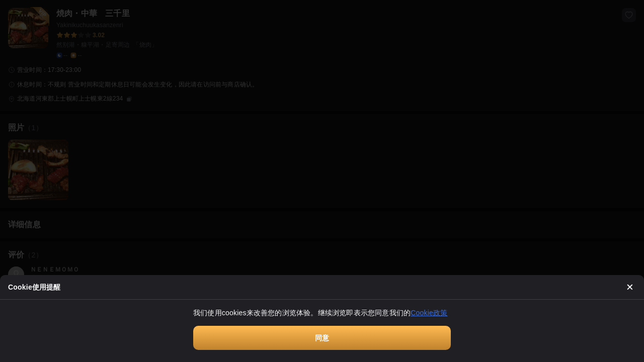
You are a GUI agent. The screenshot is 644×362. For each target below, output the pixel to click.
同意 (322, 338)
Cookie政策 (429, 313)
